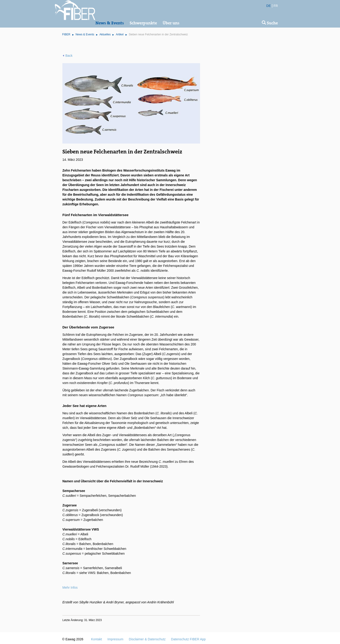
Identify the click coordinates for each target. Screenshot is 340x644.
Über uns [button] (171, 23)
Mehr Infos (70, 588)
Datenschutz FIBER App (188, 639)
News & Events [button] (110, 23)
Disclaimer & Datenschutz (147, 639)
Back (69, 56)
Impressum (115, 639)
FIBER (66, 34)
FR (276, 6)
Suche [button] (270, 23)
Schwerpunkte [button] (143, 23)
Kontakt (96, 639)
